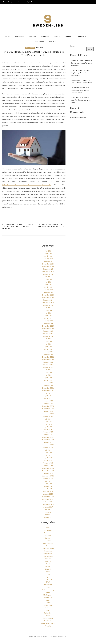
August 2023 (48, 336)
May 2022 (48, 375)
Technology (82, 36)
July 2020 (48, 419)
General (48, 569)
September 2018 (48, 476)
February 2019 (48, 463)
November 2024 (48, 298)
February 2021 (48, 401)
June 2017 (48, 512)
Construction (48, 543)
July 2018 (48, 481)
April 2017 (48, 518)
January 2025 (48, 293)
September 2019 (48, 445)
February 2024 (48, 321)
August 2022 (48, 368)
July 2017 (48, 510)
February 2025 (48, 290)
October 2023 (48, 331)
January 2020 (48, 435)
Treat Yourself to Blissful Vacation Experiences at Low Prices (81, 100)
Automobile (48, 533)
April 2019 (48, 458)
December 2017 (48, 497)
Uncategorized (48, 618)
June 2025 (48, 280)
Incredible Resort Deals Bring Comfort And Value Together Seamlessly (82, 63)
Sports (48, 611)
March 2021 (48, 399)
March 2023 (48, 349)
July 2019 (48, 450)
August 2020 (48, 417)
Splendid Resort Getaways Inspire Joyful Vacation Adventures (81, 73)
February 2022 (48, 383)
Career (48, 541)
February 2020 (48, 432)
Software (48, 608)
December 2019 (48, 437)
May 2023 (48, 344)
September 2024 (48, 303)
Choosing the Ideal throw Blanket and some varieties (52, 226)
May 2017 (48, 515)
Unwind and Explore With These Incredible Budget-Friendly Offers (80, 90)
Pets (48, 593)
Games (48, 567)
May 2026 (48, 251)
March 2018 (48, 489)
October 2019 (48, 443)
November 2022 (48, 360)
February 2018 (48, 492)
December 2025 (48, 264)
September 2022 (48, 365)
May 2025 (48, 282)
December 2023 (48, 326)
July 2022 (48, 370)
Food (48, 564)
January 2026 (48, 261)
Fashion (48, 559)
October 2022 (48, 362)
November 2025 (48, 267)
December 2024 (48, 295)
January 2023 (48, 355)
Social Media (48, 606)
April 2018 (48, 487)
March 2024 (48, 318)
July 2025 (48, 277)
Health (57, 36)
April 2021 (48, 396)
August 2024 (48, 305)
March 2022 (48, 380)
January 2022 (48, 386)
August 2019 (48, 448)
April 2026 (48, 254)
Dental (48, 546)
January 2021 (48, 404)
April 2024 (48, 316)
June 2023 (48, 342)
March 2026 (48, 256)
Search (72, 46)
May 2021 (48, 393)
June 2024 (48, 311)
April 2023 (48, 347)
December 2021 (48, 388)
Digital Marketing (48, 549)
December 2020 (48, 406)
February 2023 (48, 352)
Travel (48, 616)
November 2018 (48, 471)
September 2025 (48, 272)
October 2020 (48, 412)
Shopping (45, 36)
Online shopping (48, 590)
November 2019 (48, 440)
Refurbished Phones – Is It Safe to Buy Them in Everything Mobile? (18, 227)
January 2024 (48, 324)
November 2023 (48, 329)
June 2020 (48, 422)
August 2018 (48, 479)
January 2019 (48, 466)
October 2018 (48, 474)
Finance (68, 36)
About (4, 2)
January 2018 (48, 494)
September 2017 (48, 505)
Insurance (48, 580)
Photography (48, 595)
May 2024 (48, 313)
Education (48, 551)
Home (8, 36)
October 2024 (48, 300)
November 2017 (48, 499)
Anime (48, 528)
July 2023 (48, 339)
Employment (48, 554)
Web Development (48, 624)
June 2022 (48, 373)
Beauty (48, 536)
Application (48, 531)
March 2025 (48, 287)
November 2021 (48, 391)
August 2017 (48, 507)
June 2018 (48, 484)
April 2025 (48, 285)
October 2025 (48, 269)
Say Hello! (30, 2)
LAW (48, 582)
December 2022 (48, 357)
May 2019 (48, 455)
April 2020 (48, 427)
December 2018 (48, 468)
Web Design (48, 621)
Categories (12, 2)
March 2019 (48, 461)
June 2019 (48, 453)
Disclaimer (21, 2)
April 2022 (48, 378)
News (48, 587)
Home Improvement (48, 577)
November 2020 (48, 409)
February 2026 (48, 259)
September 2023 (48, 334)
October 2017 (48, 502)
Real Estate (39, 42)
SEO (48, 600)
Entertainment (48, 556)
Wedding (48, 626)
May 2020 (48, 424)
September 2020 (48, 414)
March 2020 (48, 430)
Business (33, 36)
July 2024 (48, 308)
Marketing (48, 585)
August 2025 (48, 274)
